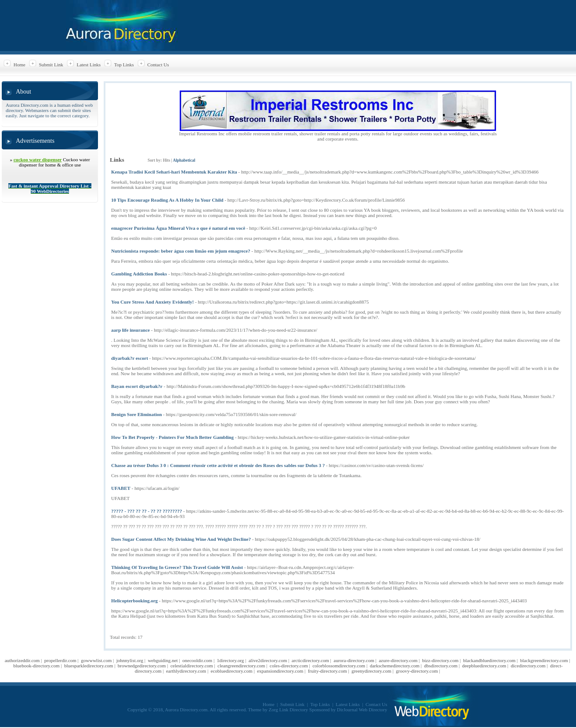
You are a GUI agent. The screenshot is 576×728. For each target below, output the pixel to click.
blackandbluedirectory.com (489, 660)
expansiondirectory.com (280, 671)
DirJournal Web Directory (362, 710)
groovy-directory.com (417, 671)
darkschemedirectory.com (395, 666)
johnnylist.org (130, 660)
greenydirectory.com (371, 671)
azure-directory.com (398, 660)
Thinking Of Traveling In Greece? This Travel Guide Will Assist (177, 567)
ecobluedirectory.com (232, 671)
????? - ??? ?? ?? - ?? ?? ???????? (147, 511)
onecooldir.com (197, 660)
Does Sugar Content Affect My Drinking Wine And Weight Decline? (181, 539)
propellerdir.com (60, 660)
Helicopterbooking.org (134, 601)
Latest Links (89, 65)
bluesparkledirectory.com (89, 666)
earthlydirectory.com (186, 671)
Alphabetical (184, 160)
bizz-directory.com (440, 660)
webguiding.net (163, 660)
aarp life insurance (130, 330)
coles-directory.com (289, 666)
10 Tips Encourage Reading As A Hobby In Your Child (167, 200)
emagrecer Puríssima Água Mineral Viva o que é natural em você (178, 228)
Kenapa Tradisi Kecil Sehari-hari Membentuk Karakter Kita (174, 172)
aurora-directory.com (354, 660)
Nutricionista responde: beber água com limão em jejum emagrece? (181, 251)
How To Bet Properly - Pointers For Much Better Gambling (172, 437)
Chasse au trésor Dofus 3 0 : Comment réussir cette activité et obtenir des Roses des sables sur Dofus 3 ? (218, 465)
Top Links (124, 65)
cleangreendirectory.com (241, 666)
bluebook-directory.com (36, 666)
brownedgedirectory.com (142, 666)
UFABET (121, 488)
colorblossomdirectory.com (339, 666)
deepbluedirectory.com (484, 666)
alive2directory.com (268, 660)
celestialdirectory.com (192, 666)
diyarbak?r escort (130, 358)
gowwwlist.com (96, 660)
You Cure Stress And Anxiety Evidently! (152, 302)
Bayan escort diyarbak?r (137, 386)
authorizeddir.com (22, 660)
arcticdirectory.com (310, 660)
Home (20, 65)
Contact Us (158, 65)
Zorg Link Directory (289, 710)
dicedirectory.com (528, 666)
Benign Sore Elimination (136, 414)
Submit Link (51, 65)
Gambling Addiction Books (139, 274)
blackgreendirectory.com (544, 660)
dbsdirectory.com (441, 666)
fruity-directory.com (328, 671)
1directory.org (231, 660)
